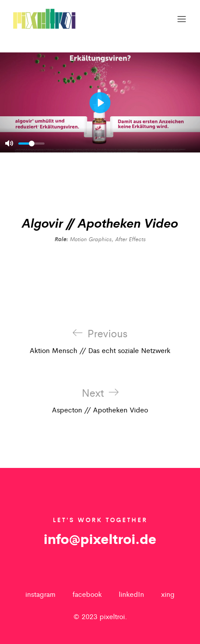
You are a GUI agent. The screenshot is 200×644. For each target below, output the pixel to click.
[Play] (100, 103)
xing (168, 594)
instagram (40, 594)
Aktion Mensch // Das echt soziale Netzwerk (100, 341)
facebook (87, 594)
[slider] (31, 144)
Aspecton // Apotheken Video (100, 401)
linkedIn (131, 594)
